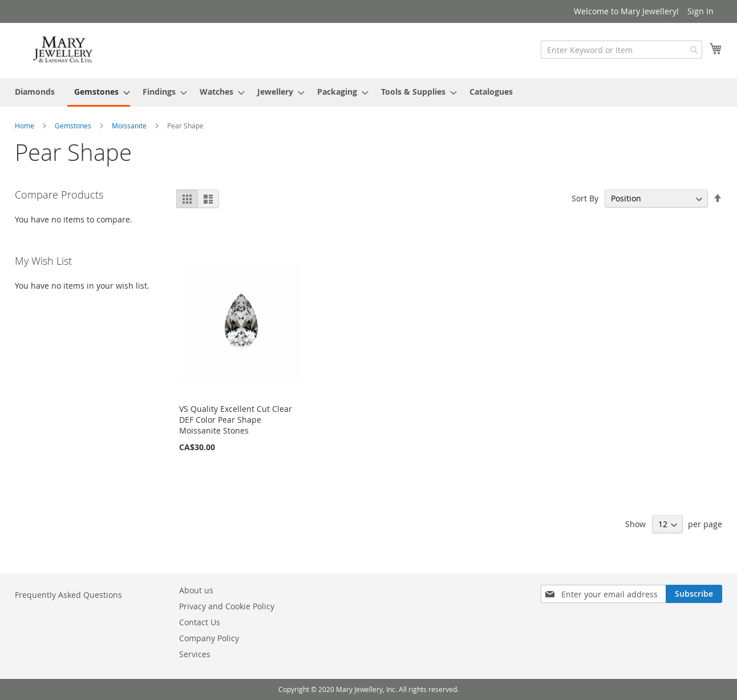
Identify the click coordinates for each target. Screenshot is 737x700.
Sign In (700, 11)
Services (195, 654)
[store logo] (63, 50)
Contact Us (200, 622)
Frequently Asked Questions (68, 595)
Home (25, 126)
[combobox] (621, 50)
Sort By (585, 198)
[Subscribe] (694, 594)
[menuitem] (35, 92)
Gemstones (74, 126)
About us (196, 590)
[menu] (368, 92)
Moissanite (130, 126)
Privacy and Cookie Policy (227, 606)
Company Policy (209, 638)
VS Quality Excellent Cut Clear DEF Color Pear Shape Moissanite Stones (236, 420)
